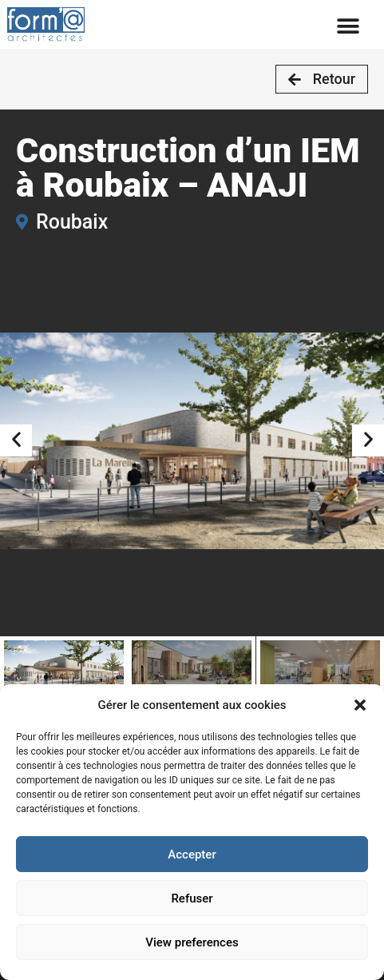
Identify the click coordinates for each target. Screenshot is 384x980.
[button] (360, 705)
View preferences (192, 942)
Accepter (192, 855)
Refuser (192, 898)
